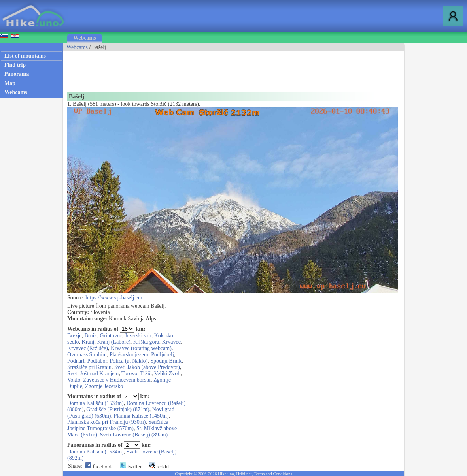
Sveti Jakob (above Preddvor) (147, 367)
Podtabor (97, 361)
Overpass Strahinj (87, 355)
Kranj (88, 342)
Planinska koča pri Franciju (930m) (106, 422)
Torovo (129, 373)
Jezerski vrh (138, 336)
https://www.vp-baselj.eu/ (114, 298)
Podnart (76, 361)
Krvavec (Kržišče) (88, 348)
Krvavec (171, 342)
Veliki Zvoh (167, 373)
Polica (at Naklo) (129, 361)
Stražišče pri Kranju (89, 367)
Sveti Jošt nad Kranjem (93, 373)
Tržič (146, 373)
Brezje (75, 336)
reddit (159, 467)
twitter (131, 467)
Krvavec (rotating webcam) (141, 348)
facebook (99, 467)
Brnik (91, 336)
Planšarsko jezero (129, 355)
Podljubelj (163, 355)
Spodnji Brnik (166, 361)
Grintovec (111, 336)
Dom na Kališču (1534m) (95, 403)
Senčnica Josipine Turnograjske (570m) (118, 425)
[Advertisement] (207, 69)
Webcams (85, 38)
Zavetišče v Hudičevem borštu (117, 380)
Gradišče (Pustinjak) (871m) (118, 409)
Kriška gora (146, 342)
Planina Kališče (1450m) (141, 416)
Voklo (74, 380)
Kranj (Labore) (113, 342)
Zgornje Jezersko (104, 386)
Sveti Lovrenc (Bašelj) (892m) (134, 435)
